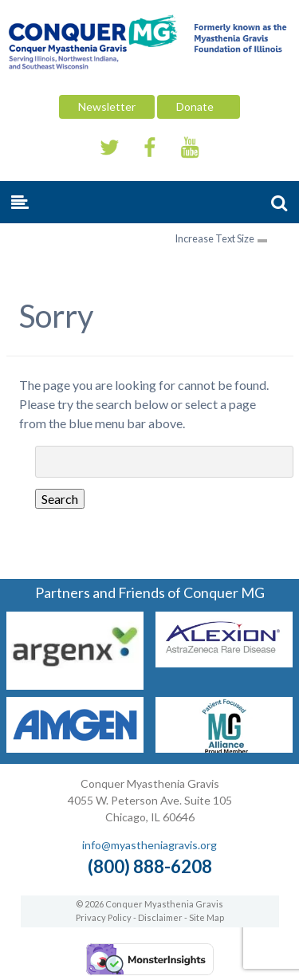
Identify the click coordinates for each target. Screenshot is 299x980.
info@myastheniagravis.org (149, 845)
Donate (199, 106)
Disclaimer (160, 917)
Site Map (207, 917)
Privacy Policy (104, 917)
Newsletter (107, 106)
